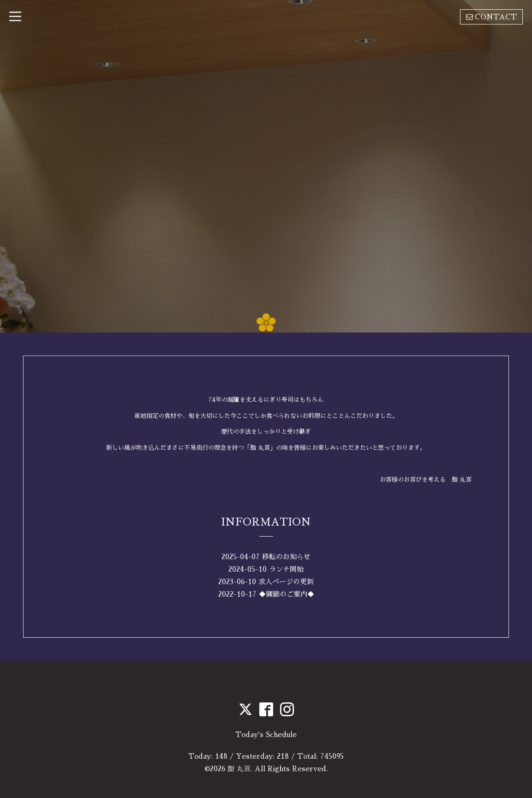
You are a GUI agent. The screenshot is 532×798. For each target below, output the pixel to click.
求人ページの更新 (286, 582)
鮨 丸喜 (239, 769)
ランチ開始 (286, 569)
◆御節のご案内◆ (287, 594)
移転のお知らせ (286, 557)
